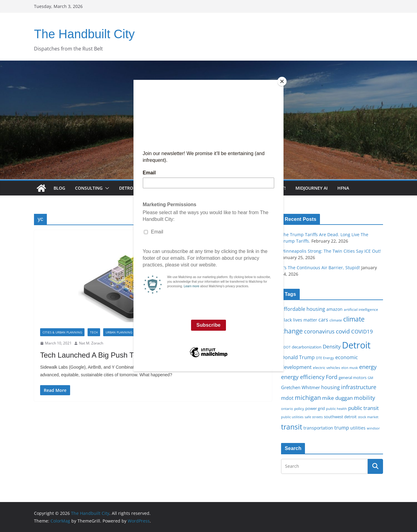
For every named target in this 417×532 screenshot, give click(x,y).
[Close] (282, 81)
